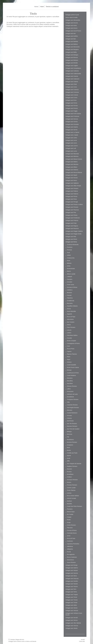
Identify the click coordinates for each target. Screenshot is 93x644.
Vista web (82, 641)
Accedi (83, 639)
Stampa (12, 639)
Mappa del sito (20, 639)
